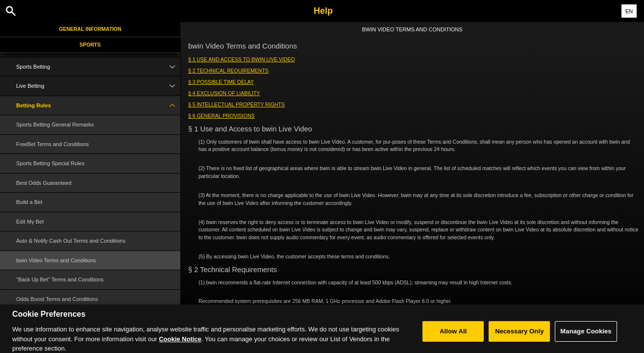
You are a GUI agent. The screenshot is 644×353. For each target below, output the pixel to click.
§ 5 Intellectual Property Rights (236, 104)
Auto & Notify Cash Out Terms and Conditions (71, 241)
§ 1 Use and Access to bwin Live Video (242, 59)
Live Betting (98, 86)
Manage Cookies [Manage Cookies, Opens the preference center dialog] (586, 335)
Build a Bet (29, 202)
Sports (90, 45)
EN (629, 11)
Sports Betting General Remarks (55, 125)
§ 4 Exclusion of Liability (224, 93)
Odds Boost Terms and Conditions (57, 299)
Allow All (453, 335)
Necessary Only (519, 335)
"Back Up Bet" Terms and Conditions (60, 279)
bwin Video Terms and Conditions (56, 260)
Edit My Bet (30, 222)
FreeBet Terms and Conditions (52, 144)
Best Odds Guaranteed (44, 183)
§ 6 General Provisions (222, 116)
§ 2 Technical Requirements (228, 71)
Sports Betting (98, 67)
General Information (90, 29)
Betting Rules (98, 106)
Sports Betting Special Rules (50, 163)
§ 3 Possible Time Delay (221, 82)
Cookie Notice (180, 343)
